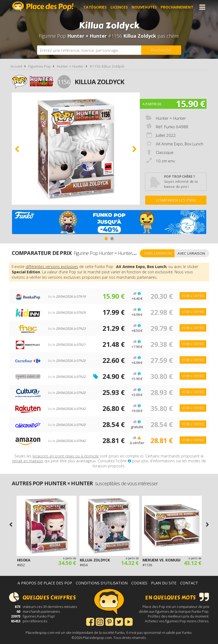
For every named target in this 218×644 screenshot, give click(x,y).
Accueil (16, 66)
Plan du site (164, 583)
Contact (189, 583)
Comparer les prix (176, 200)
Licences (119, 7)
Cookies (139, 583)
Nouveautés (144, 7)
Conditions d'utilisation (102, 583)
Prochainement (177, 7)
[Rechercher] (161, 50)
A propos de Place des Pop (45, 583)
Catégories (95, 7)
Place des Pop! (43, 7)
